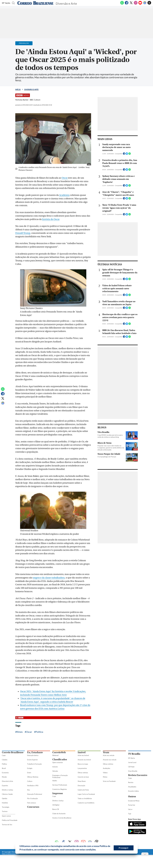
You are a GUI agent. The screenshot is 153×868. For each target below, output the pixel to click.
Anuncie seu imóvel (84, 760)
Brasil (4, 768)
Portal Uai (132, 805)
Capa (4, 755)
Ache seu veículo (109, 755)
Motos (105, 777)
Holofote (5, 803)
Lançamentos (82, 768)
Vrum (106, 752)
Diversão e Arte (31, 89)
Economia (5, 773)
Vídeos (105, 773)
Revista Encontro (138, 775)
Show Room (82, 781)
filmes (20, 732)
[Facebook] (127, 4)
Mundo (4, 777)
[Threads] (149, 4)
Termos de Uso (7, 825)
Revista (131, 782)
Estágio (30, 768)
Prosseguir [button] (124, 848)
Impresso (58, 793)
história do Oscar (51, 219)
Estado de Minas (134, 801)
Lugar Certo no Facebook (86, 794)
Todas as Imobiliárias (85, 798)
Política (39, 732)
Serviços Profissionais (60, 785)
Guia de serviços (83, 777)
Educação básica (33, 755)
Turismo (5, 811)
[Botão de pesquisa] (13, 3)
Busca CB (56, 809)
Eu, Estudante (35, 752)
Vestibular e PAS (33, 786)
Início (18, 89)
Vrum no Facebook (109, 781)
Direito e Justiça (7, 790)
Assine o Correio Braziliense (62, 818)
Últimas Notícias (33, 777)
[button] (97, 850)
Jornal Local (132, 762)
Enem (29, 773)
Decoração (81, 786)
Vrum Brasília (133, 771)
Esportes (5, 786)
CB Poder (131, 767)
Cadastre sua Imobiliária (86, 803)
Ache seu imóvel (83, 755)
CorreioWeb (59, 752)
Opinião (5, 798)
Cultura (30, 781)
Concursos (33, 807)
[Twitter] (131, 4)
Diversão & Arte (7, 781)
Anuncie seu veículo (110, 760)
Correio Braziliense (13, 752)
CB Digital (56, 805)
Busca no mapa (83, 764)
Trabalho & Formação (34, 764)
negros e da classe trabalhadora (49, 578)
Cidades (5, 760)
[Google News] (145, 4)
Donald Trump (23, 233)
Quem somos (6, 816)
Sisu (29, 790)
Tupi (130, 814)
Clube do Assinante (59, 814)
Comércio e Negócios (60, 789)
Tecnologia (6, 807)
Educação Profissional (35, 794)
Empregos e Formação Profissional (60, 776)
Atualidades (132, 787)
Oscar (65, 178)
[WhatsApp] (122, 4)
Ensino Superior (32, 760)
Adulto (55, 781)
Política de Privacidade (10, 820)
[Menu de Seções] (6, 3)
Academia (64, 195)
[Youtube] (140, 4)
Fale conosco (31, 803)
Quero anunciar (58, 762)
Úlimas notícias (83, 773)
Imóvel (82, 752)
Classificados (60, 759)
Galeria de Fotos (83, 790)
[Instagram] (136, 4)
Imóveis (55, 767)
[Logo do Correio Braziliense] (35, 3)
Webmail (55, 755)
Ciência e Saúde (7, 794)
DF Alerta (131, 758)
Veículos (55, 771)
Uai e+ (130, 809)
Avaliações (107, 768)
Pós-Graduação (32, 798)
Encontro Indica (133, 791)
